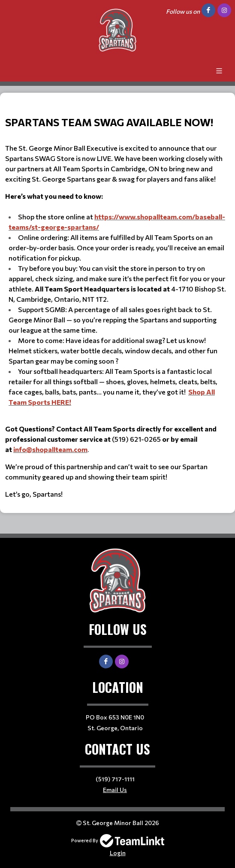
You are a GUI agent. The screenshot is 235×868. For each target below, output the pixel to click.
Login (118, 853)
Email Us (115, 790)
